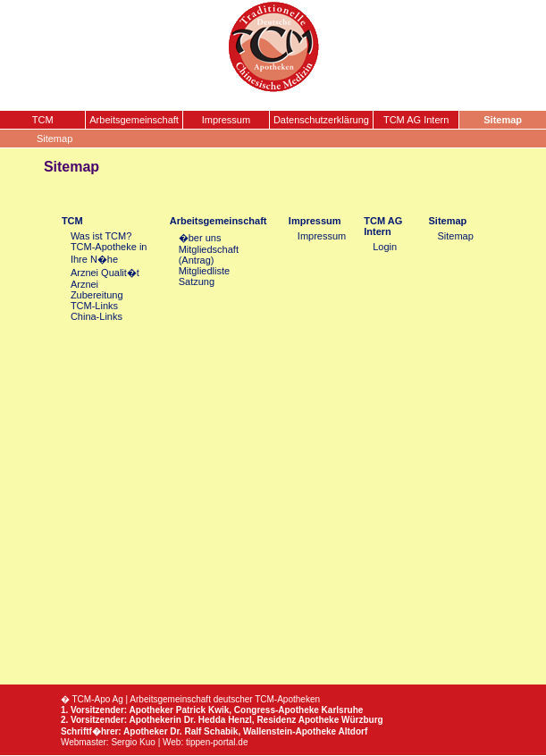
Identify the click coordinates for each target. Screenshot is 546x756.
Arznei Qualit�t (105, 273)
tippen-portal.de (217, 742)
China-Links (97, 316)
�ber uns (200, 238)
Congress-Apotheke (277, 710)
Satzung (197, 281)
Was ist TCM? (101, 236)
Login (385, 247)
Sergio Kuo (133, 742)
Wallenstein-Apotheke (290, 731)
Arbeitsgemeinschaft (218, 221)
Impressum (315, 221)
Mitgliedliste (204, 271)
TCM (72, 221)
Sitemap (448, 221)
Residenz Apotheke (298, 720)
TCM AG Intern (383, 226)
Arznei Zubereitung (97, 290)
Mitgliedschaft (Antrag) (209, 255)
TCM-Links (94, 306)
